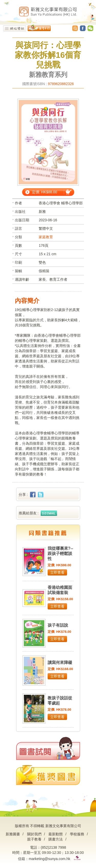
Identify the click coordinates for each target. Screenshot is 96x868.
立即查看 (57, 572)
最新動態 (56, 834)
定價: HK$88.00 (45, 192)
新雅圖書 (13, 834)
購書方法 (56, 839)
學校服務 (77, 834)
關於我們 (34, 834)
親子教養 (34, 839)
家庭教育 (46, 237)
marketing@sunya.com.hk (49, 859)
